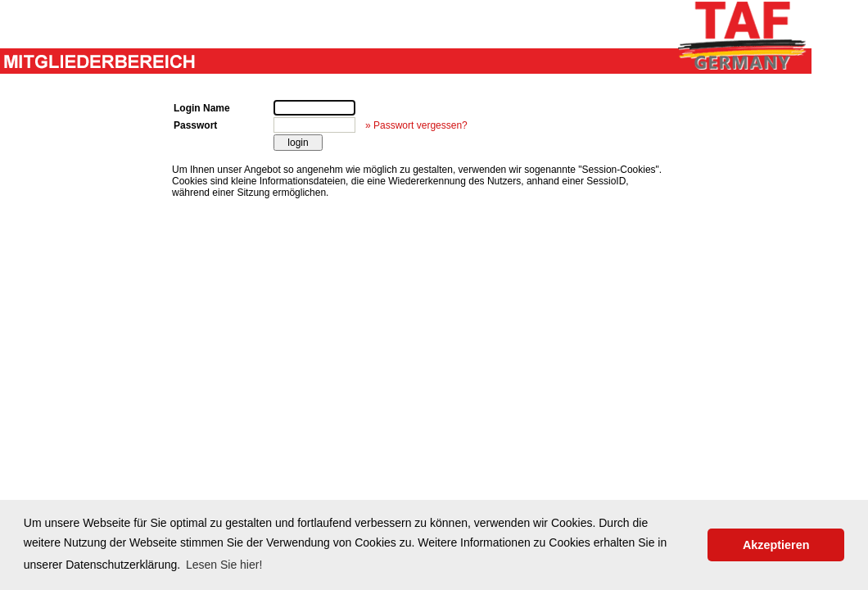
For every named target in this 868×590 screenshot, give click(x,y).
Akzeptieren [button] (776, 545)
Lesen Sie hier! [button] (224, 565)
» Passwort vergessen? (416, 125)
